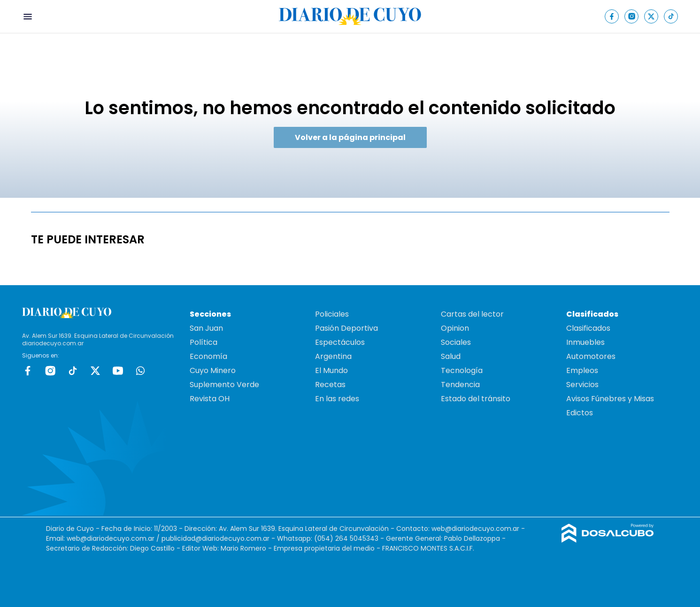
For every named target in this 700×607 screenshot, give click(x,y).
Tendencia (460, 385)
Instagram (50, 371)
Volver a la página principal (350, 137)
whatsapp (140, 371)
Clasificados (588, 328)
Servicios (582, 385)
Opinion (455, 328)
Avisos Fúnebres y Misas (610, 399)
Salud (451, 356)
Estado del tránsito (476, 399)
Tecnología (462, 370)
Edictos (580, 413)
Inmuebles (585, 342)
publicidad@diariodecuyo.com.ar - (219, 538)
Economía (208, 356)
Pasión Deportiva (346, 328)
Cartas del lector (472, 314)
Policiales (332, 314)
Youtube (118, 371)
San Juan (206, 328)
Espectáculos (340, 342)
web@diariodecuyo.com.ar (475, 529)
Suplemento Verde (224, 385)
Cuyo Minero (213, 370)
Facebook (28, 371)
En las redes (337, 399)
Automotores (591, 356)
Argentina (333, 356)
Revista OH (210, 399)
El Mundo (331, 370)
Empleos (582, 370)
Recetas (330, 385)
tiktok (73, 371)
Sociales (456, 342)
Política (204, 342)
